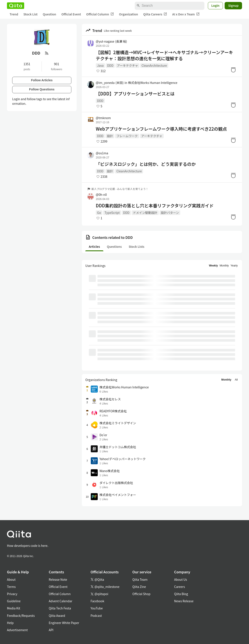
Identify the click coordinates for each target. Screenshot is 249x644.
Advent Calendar (61, 601)
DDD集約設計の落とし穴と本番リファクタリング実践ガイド (155, 206)
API (51, 630)
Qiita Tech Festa (60, 608)
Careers (179, 587)
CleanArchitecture (154, 65)
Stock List (30, 14)
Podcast (96, 616)
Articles (94, 246)
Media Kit (14, 608)
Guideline (14, 601)
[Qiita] (16, 6)
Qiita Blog (181, 594)
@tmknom (103, 118)
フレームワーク (127, 136)
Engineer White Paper (64, 623)
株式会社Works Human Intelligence (153, 83)
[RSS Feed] (47, 53)
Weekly (213, 266)
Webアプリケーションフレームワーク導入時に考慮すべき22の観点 (161, 129)
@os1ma (102, 153)
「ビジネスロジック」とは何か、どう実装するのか (146, 164)
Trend (14, 14)
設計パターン (170, 213)
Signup (233, 5)
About (11, 579)
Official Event (71, 14)
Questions (114, 246)
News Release (184, 601)
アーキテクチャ (127, 65)
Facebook (97, 601)
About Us (181, 579)
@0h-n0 (101, 195)
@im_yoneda (110, 83)
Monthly (224, 266)
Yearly (234, 266)
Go (99, 213)
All (236, 380)
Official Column (100, 14)
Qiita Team (140, 579)
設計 (110, 136)
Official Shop (141, 594)
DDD (110, 65)
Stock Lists (136, 246)
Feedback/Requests (21, 616)
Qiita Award (57, 616)
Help (10, 623)
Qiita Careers (155, 14)
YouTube (97, 608)
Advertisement (17, 630)
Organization (129, 14)
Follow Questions (42, 89)
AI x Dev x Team (186, 14)
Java (100, 65)
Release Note (58, 579)
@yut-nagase (111, 41)
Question (50, 14)
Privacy (12, 594)
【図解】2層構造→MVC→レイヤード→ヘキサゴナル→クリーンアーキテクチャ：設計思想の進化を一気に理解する (164, 55)
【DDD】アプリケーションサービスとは (135, 94)
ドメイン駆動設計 (145, 213)
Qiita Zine (139, 587)
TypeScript (112, 213)
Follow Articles (42, 80)
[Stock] (233, 70)
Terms (11, 587)
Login (215, 5)
